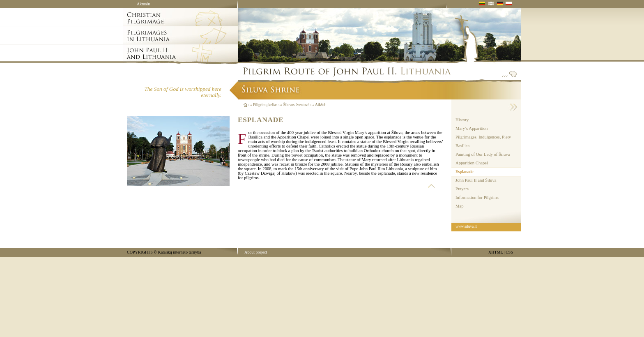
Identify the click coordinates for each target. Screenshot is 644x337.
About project (256, 252)
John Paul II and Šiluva (476, 180)
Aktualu (143, 4)
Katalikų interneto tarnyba (179, 252)
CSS (509, 252)
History (462, 120)
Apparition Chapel (472, 163)
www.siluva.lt (466, 226)
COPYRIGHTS (140, 252)
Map (460, 206)
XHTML (496, 252)
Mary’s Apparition (471, 128)
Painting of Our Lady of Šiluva (483, 154)
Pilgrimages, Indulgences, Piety (483, 137)
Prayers (462, 189)
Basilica (462, 146)
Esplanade (465, 172)
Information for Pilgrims (477, 197)
